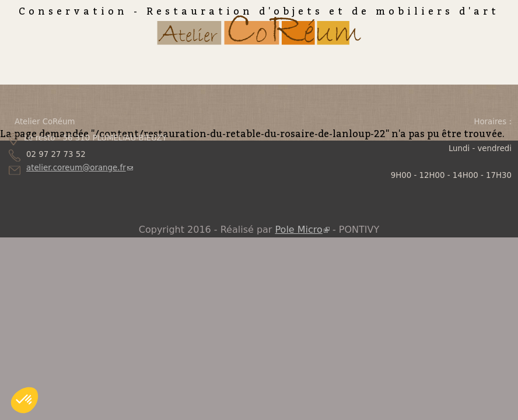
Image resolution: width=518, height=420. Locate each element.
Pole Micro (302, 230)
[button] (24, 400)
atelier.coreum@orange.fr (80, 168)
